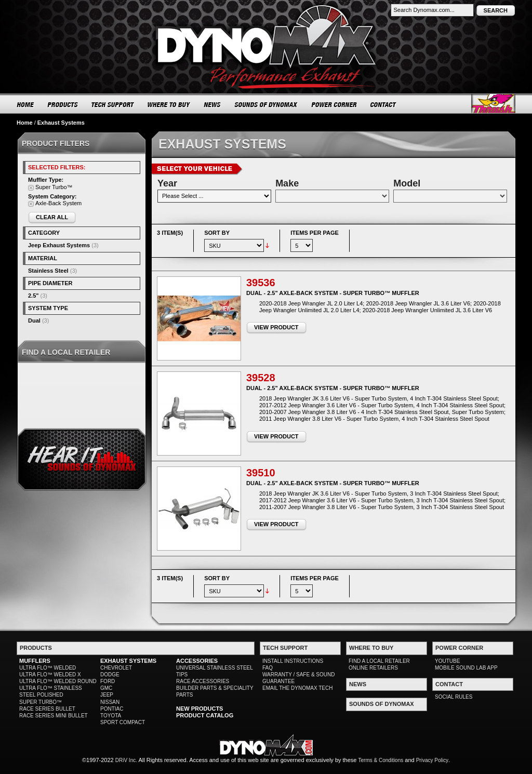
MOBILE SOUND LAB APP (466, 668)
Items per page (315, 233)
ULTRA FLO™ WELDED (48, 668)
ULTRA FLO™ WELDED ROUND (58, 681)
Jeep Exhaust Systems (59, 245)
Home (25, 123)
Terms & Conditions (381, 760)
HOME (25, 104)
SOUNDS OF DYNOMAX (266, 104)
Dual (34, 321)
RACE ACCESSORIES (203, 681)
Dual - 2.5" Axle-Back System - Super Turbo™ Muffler (333, 293)
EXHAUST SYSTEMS (128, 661)
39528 (261, 378)
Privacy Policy (432, 760)
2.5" (34, 296)
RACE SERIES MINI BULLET (54, 716)
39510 (261, 473)
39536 (261, 283)
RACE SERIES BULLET (47, 709)
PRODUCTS (63, 104)
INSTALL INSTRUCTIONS (293, 661)
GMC (106, 688)
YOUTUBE (447, 661)
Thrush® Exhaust (493, 104)
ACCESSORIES (197, 661)
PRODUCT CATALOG (205, 715)
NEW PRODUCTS (199, 709)
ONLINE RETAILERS (373, 668)
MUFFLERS (35, 661)
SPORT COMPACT (123, 722)
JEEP (107, 695)
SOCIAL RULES (454, 697)
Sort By (217, 233)
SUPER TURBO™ (41, 702)
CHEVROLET (116, 668)
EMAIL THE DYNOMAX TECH (297, 688)
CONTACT (384, 104)
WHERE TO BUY (169, 104)
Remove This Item (31, 188)
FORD (108, 681)
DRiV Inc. (126, 760)
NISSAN (110, 702)
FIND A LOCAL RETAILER (379, 661)
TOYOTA (111, 716)
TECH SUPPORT (113, 104)
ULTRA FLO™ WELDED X (50, 675)
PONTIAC (112, 709)
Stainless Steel (48, 271)
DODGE (110, 675)
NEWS (212, 104)
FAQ (268, 668)
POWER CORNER (334, 104)
